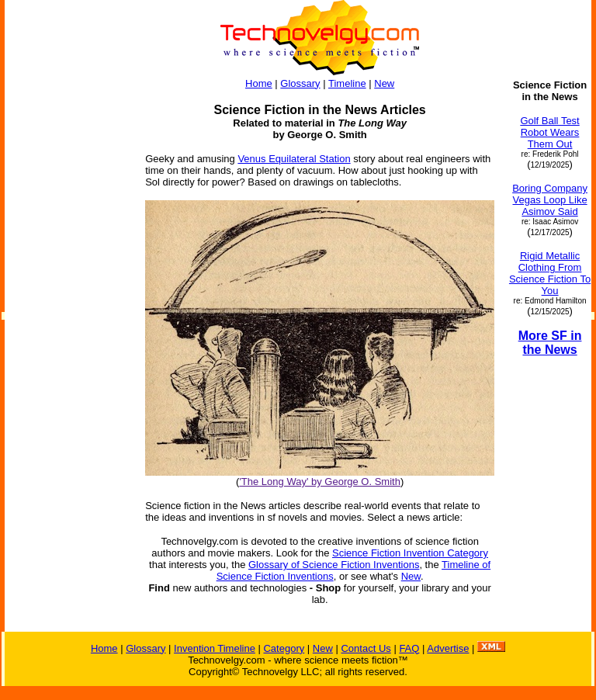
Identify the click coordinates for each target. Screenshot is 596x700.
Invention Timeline (215, 648)
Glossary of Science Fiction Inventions (334, 565)
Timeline (347, 83)
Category (284, 648)
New (384, 83)
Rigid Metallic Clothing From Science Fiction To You (550, 273)
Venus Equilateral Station (294, 159)
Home (259, 83)
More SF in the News (550, 343)
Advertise (448, 648)
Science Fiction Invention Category (410, 553)
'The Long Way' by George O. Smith (320, 482)
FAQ (409, 648)
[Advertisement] (68, 312)
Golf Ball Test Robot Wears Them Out (549, 132)
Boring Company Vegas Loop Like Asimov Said (550, 200)
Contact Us (366, 648)
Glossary (300, 83)
